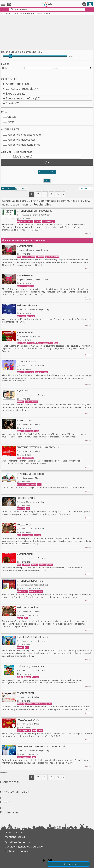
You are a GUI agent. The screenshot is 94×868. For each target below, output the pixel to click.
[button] (47, 173)
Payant (11, 122)
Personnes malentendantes (24, 145)
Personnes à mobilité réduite (24, 135)
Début (6, 68)
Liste (5, 189)
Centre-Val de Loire (14, 201)
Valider (47, 181)
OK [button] (47, 162)
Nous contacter (14, 832)
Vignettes (21, 189)
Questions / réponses (18, 842)
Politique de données (17, 851)
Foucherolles (9, 812)
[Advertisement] (47, 32)
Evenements (9, 782)
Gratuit (12, 117)
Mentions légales (15, 837)
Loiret (33, 201)
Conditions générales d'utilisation (25, 847)
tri (48, 189)
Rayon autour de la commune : (19, 52)
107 (69, 864)
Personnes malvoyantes (21, 140)
